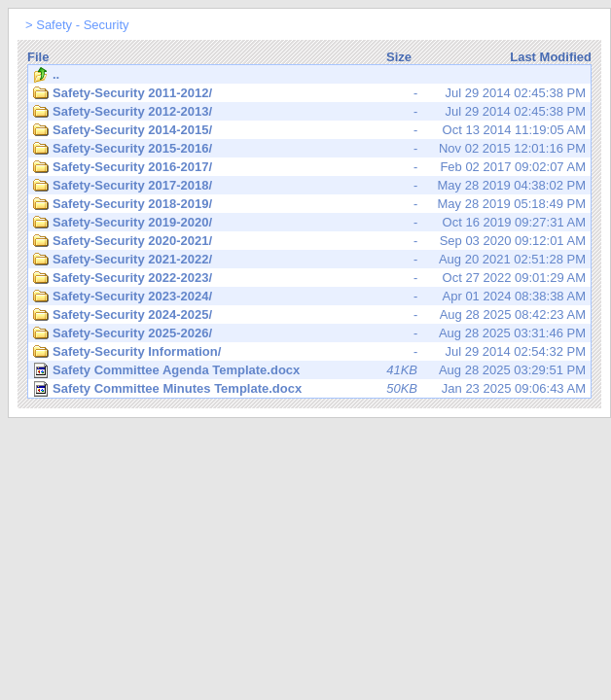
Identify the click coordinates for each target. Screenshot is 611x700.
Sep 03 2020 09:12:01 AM (309, 241)
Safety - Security (82, 25)
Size (399, 57)
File (38, 57)
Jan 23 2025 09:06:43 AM (309, 389)
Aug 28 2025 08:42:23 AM (309, 315)
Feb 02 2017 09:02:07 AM (309, 167)
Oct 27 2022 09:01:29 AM (309, 278)
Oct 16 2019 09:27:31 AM (309, 223)
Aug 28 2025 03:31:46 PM (309, 333)
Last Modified (551, 57)
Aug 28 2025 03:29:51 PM (309, 370)
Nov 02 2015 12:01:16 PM (309, 149)
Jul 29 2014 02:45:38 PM (309, 93)
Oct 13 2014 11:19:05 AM (309, 130)
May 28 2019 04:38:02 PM (309, 186)
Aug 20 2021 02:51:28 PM (309, 260)
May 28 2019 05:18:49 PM (309, 204)
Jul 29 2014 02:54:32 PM (309, 352)
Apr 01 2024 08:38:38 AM (309, 297)
